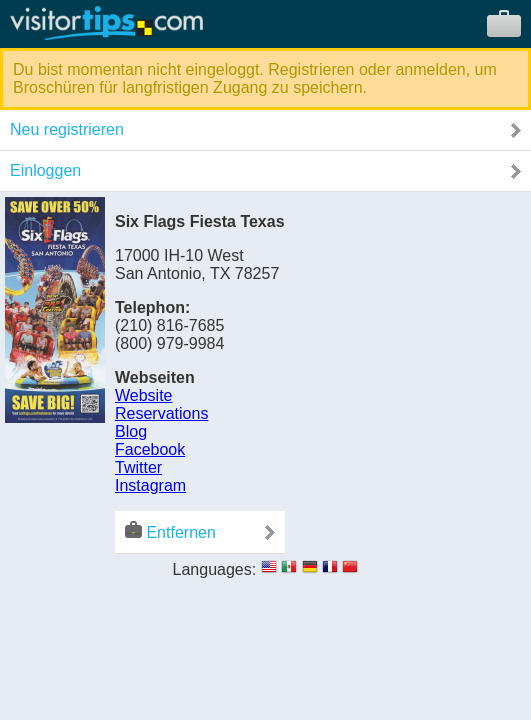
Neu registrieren (67, 129)
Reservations (161, 413)
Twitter (138, 467)
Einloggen (45, 170)
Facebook (150, 449)
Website (144, 395)
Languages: (215, 569)
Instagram (150, 485)
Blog (131, 431)
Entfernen (170, 531)
